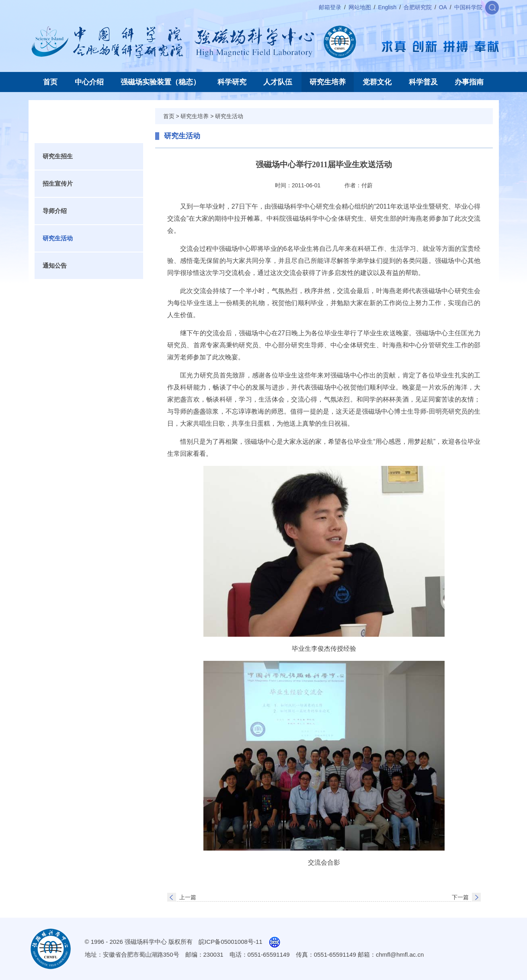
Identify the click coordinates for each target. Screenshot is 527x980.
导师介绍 (55, 211)
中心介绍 (89, 82)
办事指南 (469, 82)
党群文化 (377, 82)
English (387, 7)
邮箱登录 (330, 7)
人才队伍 (278, 82)
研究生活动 (58, 238)
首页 (50, 82)
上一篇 (188, 897)
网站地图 (360, 7)
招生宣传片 (58, 183)
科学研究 (232, 82)
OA (443, 7)
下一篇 (460, 897)
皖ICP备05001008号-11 (230, 942)
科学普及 (423, 82)
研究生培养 (328, 82)
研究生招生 (58, 156)
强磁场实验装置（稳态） (160, 82)
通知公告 (55, 266)
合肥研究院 (418, 7)
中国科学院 (468, 7)
